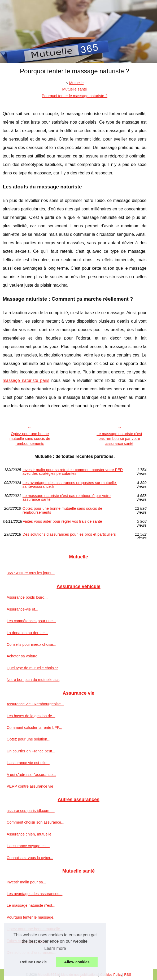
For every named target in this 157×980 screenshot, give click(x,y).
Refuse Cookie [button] (33, 962)
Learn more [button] (55, 948)
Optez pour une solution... (29, 739)
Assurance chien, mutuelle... (31, 834)
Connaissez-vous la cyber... (30, 858)
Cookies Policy (111, 975)
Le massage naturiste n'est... (31, 905)
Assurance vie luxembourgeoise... (35, 704)
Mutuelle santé (75, 89)
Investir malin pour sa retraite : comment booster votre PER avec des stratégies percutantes (73, 472)
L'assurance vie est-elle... (28, 763)
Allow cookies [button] (77, 962)
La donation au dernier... (27, 633)
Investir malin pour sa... (26, 882)
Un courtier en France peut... (31, 751)
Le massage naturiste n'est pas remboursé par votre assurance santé (119, 439)
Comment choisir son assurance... (36, 822)
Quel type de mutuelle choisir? (32, 668)
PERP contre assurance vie (30, 786)
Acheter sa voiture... (24, 656)
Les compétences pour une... (31, 621)
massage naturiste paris (26, 380)
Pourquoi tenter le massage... (32, 917)
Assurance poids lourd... (27, 597)
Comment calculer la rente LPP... (34, 728)
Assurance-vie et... (22, 609)
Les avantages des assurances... (34, 894)
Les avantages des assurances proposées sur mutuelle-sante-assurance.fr (70, 485)
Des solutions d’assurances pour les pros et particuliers (69, 534)
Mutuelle (76, 83)
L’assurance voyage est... (28, 846)
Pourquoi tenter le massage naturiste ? (75, 96)
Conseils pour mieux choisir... (31, 644)
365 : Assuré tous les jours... (31, 573)
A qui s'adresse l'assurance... (31, 775)
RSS (128, 975)
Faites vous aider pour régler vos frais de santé (62, 521)
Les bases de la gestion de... (31, 716)
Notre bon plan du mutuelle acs (33, 680)
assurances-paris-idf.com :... (31, 811)
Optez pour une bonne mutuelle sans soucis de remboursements (30, 439)
